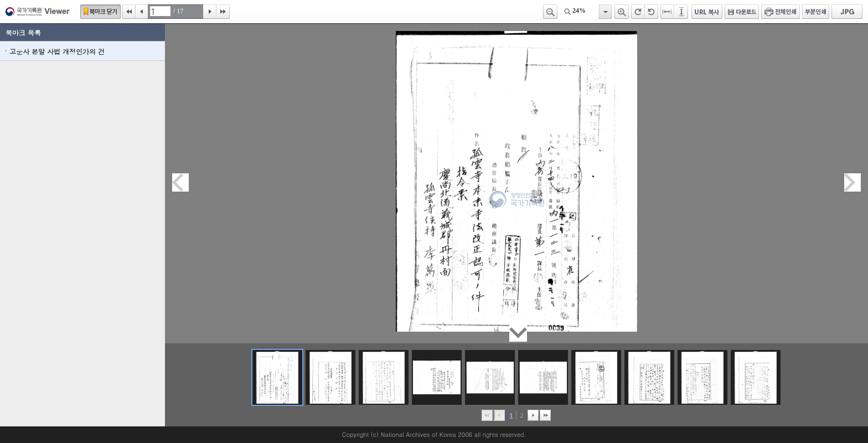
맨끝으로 (545, 415)
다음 (210, 12)
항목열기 (605, 12)
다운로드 (742, 12)
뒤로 (533, 415)
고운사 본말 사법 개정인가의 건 (57, 51)
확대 (622, 12)
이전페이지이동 (180, 182)
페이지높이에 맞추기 (682, 12)
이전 (142, 12)
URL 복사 (707, 12)
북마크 (100, 12)
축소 (550, 12)
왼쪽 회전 (652, 12)
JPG (847, 12)
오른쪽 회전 (638, 12)
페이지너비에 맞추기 (668, 12)
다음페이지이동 (852, 182)
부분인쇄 (816, 12)
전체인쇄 (781, 12)
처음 (129, 12)
